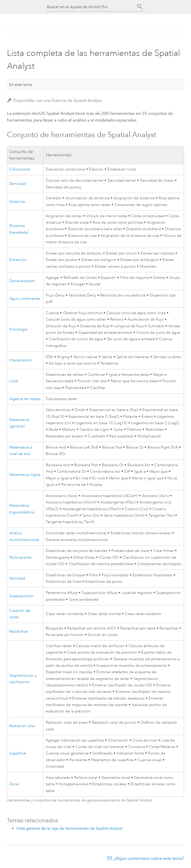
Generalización (22, 281)
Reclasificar (19, 632)
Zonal (14, 784)
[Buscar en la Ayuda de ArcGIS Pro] (91, 7)
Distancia (17, 202)
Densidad (18, 184)
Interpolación (21, 360)
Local (14, 381)
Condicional (20, 169)
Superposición (21, 596)
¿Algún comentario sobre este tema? (149, 858)
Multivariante (20, 558)
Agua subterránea (25, 299)
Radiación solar (22, 726)
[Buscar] (140, 7)
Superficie (18, 753)
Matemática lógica (25, 475)
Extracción (18, 260)
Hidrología (18, 329)
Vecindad (17, 578)
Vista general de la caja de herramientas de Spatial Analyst (69, 828)
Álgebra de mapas (25, 399)
